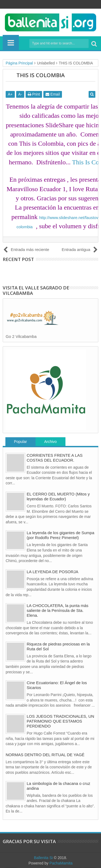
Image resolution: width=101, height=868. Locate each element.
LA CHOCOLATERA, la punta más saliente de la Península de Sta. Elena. (58, 610)
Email (53, 94)
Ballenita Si (43, 858)
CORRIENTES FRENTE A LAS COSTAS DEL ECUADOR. (55, 458)
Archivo (50, 442)
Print (34, 94)
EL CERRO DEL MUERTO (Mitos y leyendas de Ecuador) (58, 496)
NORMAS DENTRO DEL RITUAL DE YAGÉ (45, 755)
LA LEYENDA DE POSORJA (53, 572)
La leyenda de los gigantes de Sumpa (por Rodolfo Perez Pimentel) (60, 535)
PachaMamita (61, 863)
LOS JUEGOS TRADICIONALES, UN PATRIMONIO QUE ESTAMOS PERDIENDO (60, 721)
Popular (20, 442)
